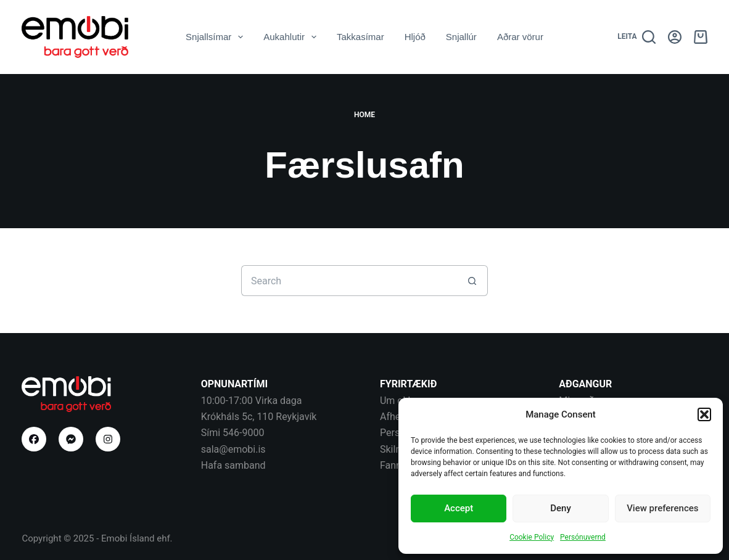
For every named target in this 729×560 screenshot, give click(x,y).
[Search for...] (349, 281)
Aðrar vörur (520, 37)
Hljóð (415, 37)
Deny (561, 508)
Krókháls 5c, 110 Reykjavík (259, 417)
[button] (704, 414)
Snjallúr (461, 37)
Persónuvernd (583, 537)
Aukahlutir (292, 37)
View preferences (662, 508)
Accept (459, 508)
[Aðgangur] (675, 37)
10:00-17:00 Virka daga (252, 401)
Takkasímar (360, 37)
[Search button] (472, 281)
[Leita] (636, 37)
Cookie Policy (532, 537)
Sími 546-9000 (233, 433)
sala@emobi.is (233, 449)
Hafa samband (233, 465)
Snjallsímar (217, 37)
